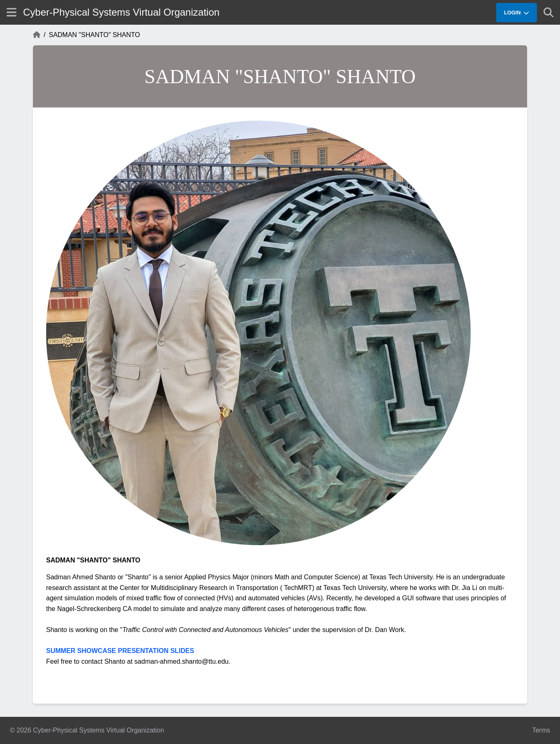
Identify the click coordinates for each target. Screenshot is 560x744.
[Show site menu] (12, 12)
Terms (541, 730)
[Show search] (548, 12)
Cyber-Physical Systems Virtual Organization (121, 12)
